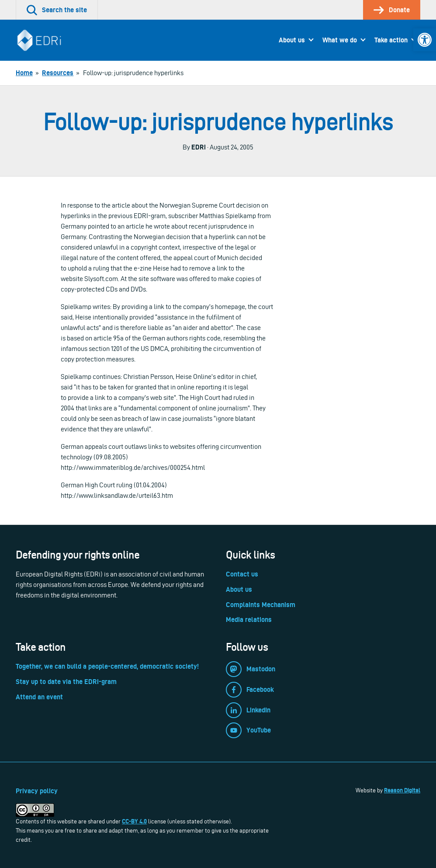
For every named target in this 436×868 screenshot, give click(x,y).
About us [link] (292, 40)
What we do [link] (340, 40)
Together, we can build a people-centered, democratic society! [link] (107, 666)
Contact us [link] (242, 574)
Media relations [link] (249, 620)
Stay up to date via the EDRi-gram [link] (66, 682)
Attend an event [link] (39, 697)
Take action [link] (391, 40)
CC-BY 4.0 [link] (134, 821)
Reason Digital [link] (402, 790)
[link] (425, 40)
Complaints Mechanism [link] (261, 605)
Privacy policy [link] (37, 791)
